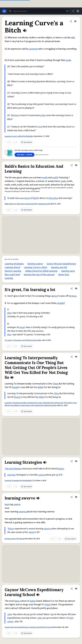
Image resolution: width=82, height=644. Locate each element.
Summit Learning (13, 271)
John (10, 614)
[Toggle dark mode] (73, 11)
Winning (15, 115)
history (61, 469)
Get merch (26, 142)
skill (73, 38)
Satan (33, 601)
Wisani (22, 539)
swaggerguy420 (44, 204)
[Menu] (78, 11)
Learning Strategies (14, 264)
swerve (17, 504)
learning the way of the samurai (39, 275)
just (56, 296)
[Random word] (67, 11)
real (40, 127)
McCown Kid (48, 627)
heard (27, 198)
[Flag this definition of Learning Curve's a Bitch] (75, 21)
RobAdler (29, 136)
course (41, 475)
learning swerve (35, 264)
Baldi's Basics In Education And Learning (20, 204)
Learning (11, 475)
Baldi (35, 198)
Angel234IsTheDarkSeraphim (46, 405)
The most (9, 469)
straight (60, 303)
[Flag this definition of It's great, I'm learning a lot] (76, 289)
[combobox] (39, 11)
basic (17, 601)
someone (33, 49)
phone (32, 532)
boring (18, 469)
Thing (55, 384)
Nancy (11, 529)
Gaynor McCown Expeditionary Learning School (23, 627)
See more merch (42, 155)
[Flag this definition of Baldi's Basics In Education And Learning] (76, 165)
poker (43, 115)
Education (53, 198)
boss (74, 296)
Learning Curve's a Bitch (14, 136)
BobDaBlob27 (28, 481)
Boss (9, 313)
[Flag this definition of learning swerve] (76, 497)
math (45, 178)
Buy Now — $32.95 (24, 155)
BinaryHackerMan (35, 340)
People (15, 387)
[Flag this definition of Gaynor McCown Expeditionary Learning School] (76, 589)
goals (68, 60)
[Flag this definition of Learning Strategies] (76, 461)
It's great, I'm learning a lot (15, 340)
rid (57, 475)
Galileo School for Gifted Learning (41, 271)
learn (7, 504)
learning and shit (59, 267)
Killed (41, 387)
